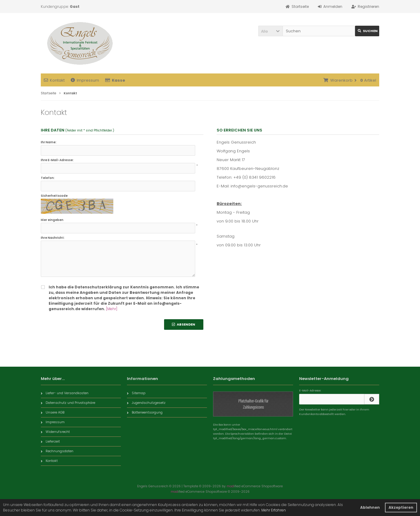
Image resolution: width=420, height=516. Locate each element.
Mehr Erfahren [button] (274, 510)
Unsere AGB (53, 412)
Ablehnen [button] (370, 507)
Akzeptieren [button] (401, 507)
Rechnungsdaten (57, 451)
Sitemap (136, 393)
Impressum (85, 80)
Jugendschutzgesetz (146, 403)
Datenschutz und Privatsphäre (68, 403)
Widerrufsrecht (55, 432)
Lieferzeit (50, 441)
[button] (270, 31)
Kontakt (54, 80)
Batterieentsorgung (145, 412)
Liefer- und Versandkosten (65, 393)
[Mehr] (112, 309)
